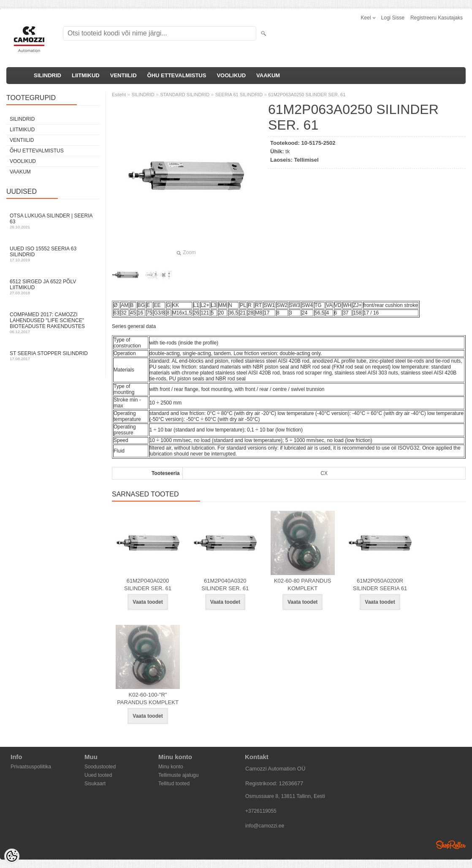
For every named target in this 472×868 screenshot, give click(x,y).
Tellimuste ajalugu (178, 775)
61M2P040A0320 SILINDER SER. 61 (225, 585)
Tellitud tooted (174, 784)
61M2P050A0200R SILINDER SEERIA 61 (380, 585)
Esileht (119, 95)
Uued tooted (98, 775)
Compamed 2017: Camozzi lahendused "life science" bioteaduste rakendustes (53, 323)
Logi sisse (393, 18)
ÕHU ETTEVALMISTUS (177, 75)
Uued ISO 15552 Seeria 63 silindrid (53, 254)
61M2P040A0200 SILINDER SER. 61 (148, 585)
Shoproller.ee (451, 845)
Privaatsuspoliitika (31, 767)
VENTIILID (123, 75)
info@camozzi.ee (265, 826)
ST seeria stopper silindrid (53, 356)
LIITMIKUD (86, 75)
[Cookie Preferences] (12, 856)
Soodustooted (100, 767)
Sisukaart (95, 784)
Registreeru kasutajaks (437, 18)
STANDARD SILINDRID (185, 95)
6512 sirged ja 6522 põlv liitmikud (53, 287)
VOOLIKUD (231, 75)
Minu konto (171, 767)
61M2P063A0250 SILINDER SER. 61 (307, 95)
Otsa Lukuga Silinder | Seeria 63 (53, 221)
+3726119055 (261, 811)
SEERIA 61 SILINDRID (239, 95)
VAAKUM (268, 75)
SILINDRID (47, 75)
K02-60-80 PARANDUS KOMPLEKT (303, 585)
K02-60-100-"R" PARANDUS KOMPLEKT (148, 698)
